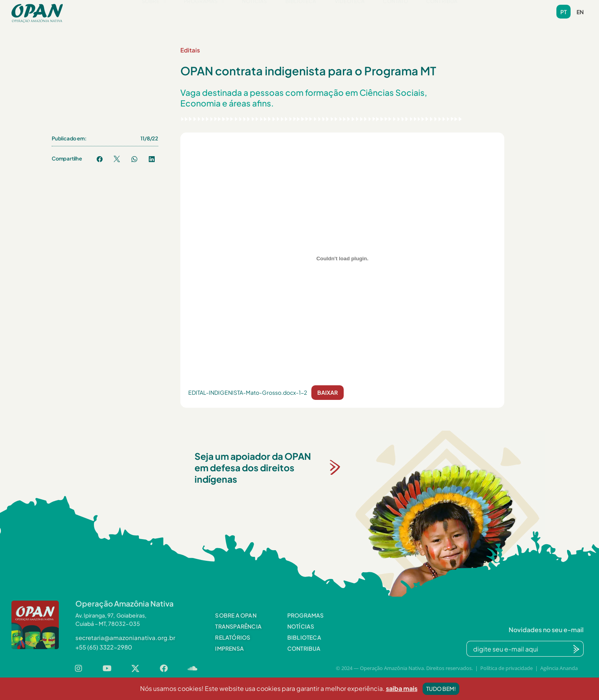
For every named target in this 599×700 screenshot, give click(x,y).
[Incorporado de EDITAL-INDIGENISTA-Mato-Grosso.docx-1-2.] (342, 259)
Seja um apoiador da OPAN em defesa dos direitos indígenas (253, 468)
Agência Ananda (559, 668)
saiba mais (402, 690)
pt (563, 12)
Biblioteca (301, 13)
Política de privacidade (506, 668)
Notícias (255, 13)
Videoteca (350, 13)
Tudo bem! (441, 690)
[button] (154, 13)
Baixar (328, 392)
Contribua (442, 13)
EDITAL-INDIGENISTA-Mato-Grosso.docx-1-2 (248, 392)
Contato (395, 13)
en (580, 12)
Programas (204, 13)
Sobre (154, 13)
